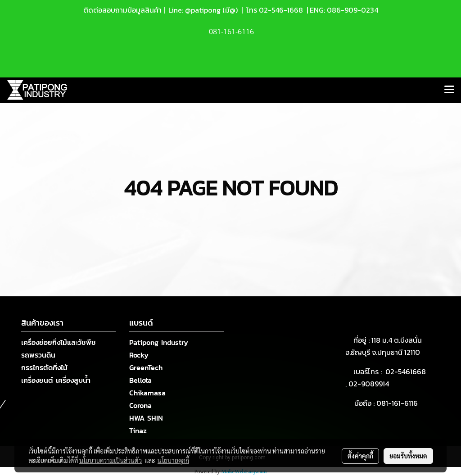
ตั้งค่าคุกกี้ (360, 456)
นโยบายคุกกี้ (173, 460)
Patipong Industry (159, 342)
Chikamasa (147, 393)
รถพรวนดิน (38, 355)
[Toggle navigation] (449, 90)
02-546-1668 (281, 10)
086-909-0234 (353, 10)
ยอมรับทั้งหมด (408, 456)
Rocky (139, 355)
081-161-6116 (399, 403)
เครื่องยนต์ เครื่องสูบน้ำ (56, 380)
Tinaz (138, 431)
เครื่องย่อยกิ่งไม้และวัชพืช (59, 342)
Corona (140, 405)
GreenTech (146, 367)
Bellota (140, 380)
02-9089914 (369, 384)
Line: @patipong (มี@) (202, 10)
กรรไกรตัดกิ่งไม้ (44, 367)
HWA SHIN (146, 418)
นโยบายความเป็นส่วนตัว (111, 460)
